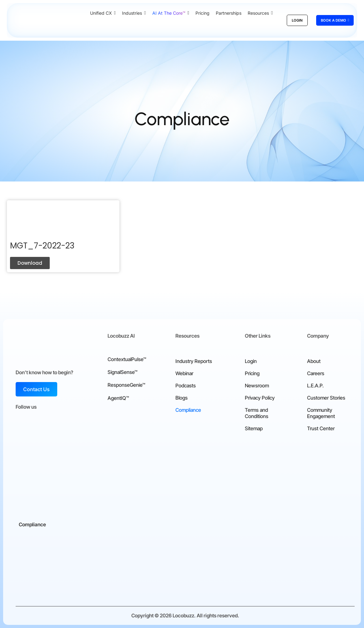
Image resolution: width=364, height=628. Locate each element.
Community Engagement (321, 413)
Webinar (184, 373)
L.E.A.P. (315, 385)
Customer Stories (326, 398)
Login (251, 361)
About (314, 361)
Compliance (188, 410)
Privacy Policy (260, 398)
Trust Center (321, 428)
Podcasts (186, 385)
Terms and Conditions (257, 413)
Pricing (252, 373)
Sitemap (254, 428)
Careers (316, 373)
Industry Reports (194, 361)
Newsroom (257, 385)
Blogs (182, 398)
